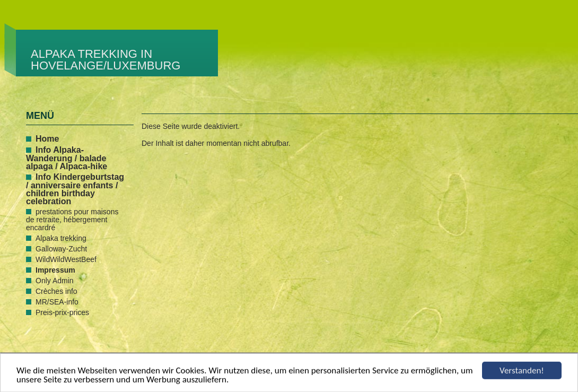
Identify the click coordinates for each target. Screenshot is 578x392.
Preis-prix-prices (62, 312)
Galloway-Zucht (61, 249)
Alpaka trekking (61, 238)
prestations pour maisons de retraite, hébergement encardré (72, 220)
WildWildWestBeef (66, 259)
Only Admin (55, 281)
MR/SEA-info (57, 302)
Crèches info (56, 291)
